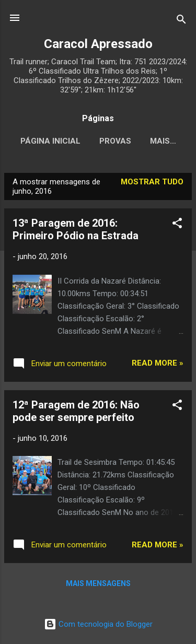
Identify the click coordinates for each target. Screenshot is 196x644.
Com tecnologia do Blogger (98, 624)
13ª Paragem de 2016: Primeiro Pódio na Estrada (76, 231)
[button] (177, 227)
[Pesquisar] (181, 21)
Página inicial (73, 141)
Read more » (158, 365)
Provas (138, 141)
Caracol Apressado (98, 44)
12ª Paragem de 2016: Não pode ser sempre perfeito (76, 413)
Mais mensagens (98, 586)
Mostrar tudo (152, 184)
